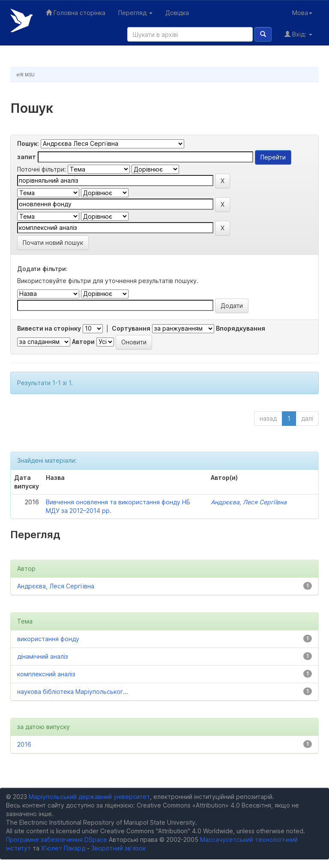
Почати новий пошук (53, 243)
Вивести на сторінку (49, 328)
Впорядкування (241, 328)
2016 (24, 744)
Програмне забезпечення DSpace (57, 839)
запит (27, 157)
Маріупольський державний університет (89, 797)
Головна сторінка (76, 13)
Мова (302, 13)
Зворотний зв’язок (118, 848)
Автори (83, 342)
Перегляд (135, 13)
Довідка (177, 13)
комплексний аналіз (46, 674)
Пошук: (28, 143)
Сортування (131, 328)
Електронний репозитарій (22, 20)
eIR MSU (26, 75)
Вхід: (298, 34)
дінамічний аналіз (43, 656)
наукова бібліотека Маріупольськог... (73, 692)
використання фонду (48, 639)
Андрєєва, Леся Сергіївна (249, 502)
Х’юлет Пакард (63, 848)
